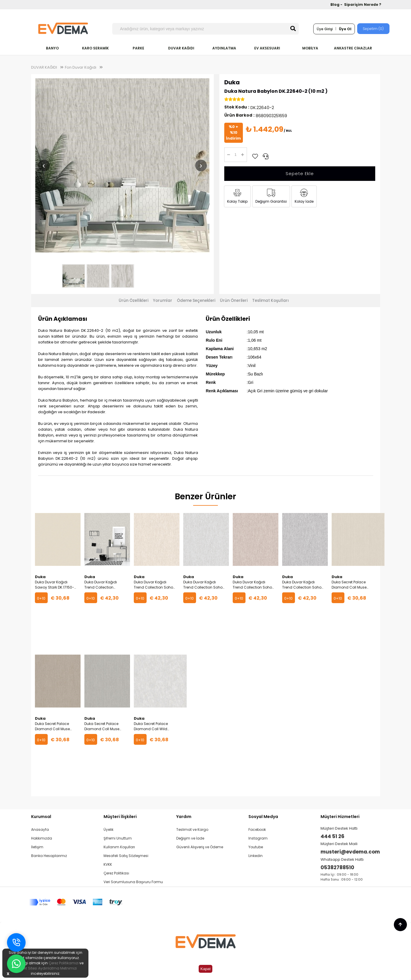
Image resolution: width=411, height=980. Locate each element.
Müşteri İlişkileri (120, 817)
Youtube (256, 847)
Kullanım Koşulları (119, 847)
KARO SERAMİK (95, 48)
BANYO (52, 48)
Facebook (257, 830)
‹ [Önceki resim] (44, 165)
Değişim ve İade (190, 838)
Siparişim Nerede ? (363, 5)
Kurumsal (41, 817)
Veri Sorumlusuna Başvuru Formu (133, 882)
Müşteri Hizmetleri (340, 817)
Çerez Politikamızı (64, 963)
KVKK (108, 864)
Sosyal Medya (263, 817)
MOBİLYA (310, 48)
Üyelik (108, 830)
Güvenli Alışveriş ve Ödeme (200, 847)
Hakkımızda (42, 838)
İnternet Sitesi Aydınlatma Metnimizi (45, 968)
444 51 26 (332, 836)
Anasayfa (40, 830)
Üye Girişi (325, 29)
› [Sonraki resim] (201, 165)
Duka (232, 82)
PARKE (138, 48)
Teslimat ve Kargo (192, 830)
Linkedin (256, 856)
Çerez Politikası (116, 873)
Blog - (337, 5)
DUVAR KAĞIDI (181, 48)
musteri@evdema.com (350, 852)
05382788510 (337, 867)
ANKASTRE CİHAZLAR (353, 48)
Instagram (258, 838)
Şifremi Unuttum (118, 838)
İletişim (37, 847)
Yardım (184, 817)
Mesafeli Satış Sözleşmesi (126, 856)
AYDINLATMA (224, 48)
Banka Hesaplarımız (49, 856)
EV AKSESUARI (267, 48)
